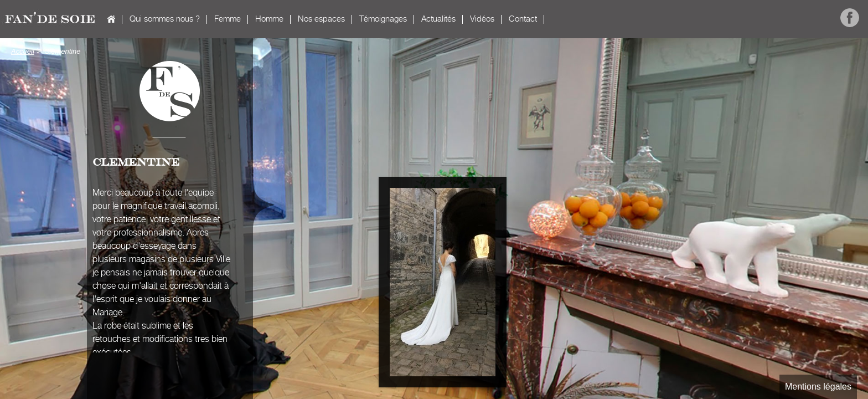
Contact (523, 19)
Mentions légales (818, 387)
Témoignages (383, 19)
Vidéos (482, 19)
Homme (269, 19)
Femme (228, 19)
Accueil (111, 19)
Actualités (438, 19)
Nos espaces (321, 19)
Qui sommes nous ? (165, 19)
